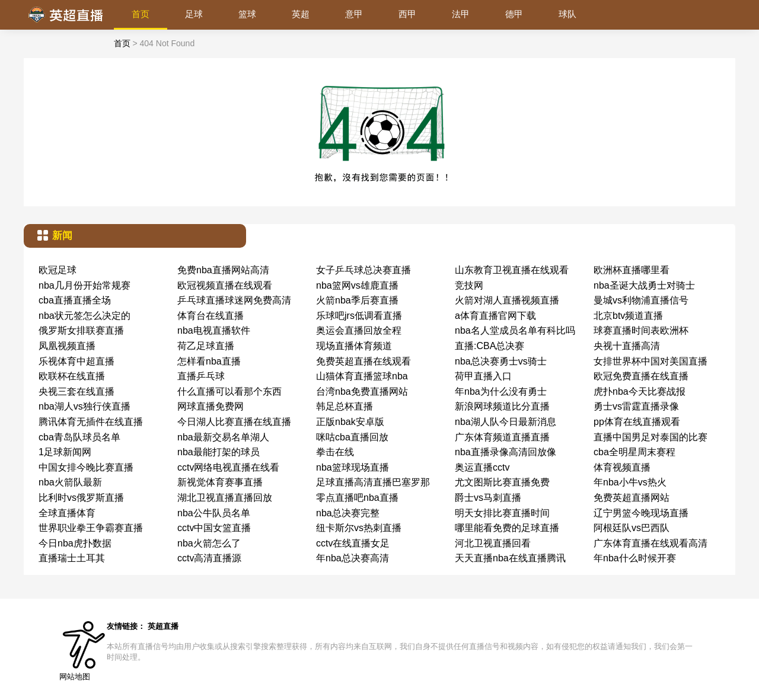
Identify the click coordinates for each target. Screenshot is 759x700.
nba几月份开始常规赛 (84, 285)
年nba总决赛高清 (353, 558)
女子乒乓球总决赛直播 (363, 270)
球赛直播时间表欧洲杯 (641, 330)
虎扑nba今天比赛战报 (640, 391)
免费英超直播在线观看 (363, 361)
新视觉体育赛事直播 (220, 482)
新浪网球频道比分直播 (502, 406)
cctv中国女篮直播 (214, 528)
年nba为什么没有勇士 (501, 391)
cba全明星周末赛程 (634, 452)
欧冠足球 (58, 270)
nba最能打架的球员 (219, 452)
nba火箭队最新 (70, 482)
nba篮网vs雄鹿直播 (357, 285)
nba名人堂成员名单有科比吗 (515, 330)
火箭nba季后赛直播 (357, 300)
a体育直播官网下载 (495, 316)
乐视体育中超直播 (76, 361)
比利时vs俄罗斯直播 (81, 498)
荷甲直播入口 (483, 376)
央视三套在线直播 (76, 391)
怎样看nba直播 (209, 361)
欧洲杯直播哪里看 (632, 270)
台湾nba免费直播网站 (362, 391)
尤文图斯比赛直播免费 (502, 482)
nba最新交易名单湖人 (223, 437)
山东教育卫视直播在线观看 (512, 270)
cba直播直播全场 (75, 300)
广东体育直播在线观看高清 (650, 543)
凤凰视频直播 (67, 346)
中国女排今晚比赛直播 (86, 467)
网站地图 (75, 677)
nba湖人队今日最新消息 (506, 422)
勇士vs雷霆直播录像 (636, 406)
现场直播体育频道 (354, 346)
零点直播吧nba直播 (357, 498)
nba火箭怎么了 (209, 543)
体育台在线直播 (211, 316)
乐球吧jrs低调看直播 (359, 316)
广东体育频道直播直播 (502, 437)
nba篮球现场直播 (353, 467)
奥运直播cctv (482, 467)
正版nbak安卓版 (350, 422)
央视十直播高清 (627, 346)
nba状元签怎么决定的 (84, 316)
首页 (141, 14)
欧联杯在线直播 (72, 376)
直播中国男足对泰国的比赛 (650, 437)
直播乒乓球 (201, 376)
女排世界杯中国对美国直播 (650, 361)
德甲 (514, 14)
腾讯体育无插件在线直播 (91, 422)
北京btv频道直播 (628, 316)
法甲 (461, 14)
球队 (567, 14)
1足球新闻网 (65, 452)
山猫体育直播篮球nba (362, 376)
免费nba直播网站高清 (223, 270)
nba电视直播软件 (214, 330)
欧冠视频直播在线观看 (225, 285)
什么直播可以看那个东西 (229, 391)
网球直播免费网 (211, 406)
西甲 (407, 14)
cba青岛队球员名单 (79, 437)
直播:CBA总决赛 (489, 346)
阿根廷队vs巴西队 (632, 528)
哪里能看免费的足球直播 (507, 528)
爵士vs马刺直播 (488, 498)
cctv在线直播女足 (353, 543)
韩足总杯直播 (345, 406)
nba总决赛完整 (348, 513)
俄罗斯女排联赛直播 (81, 330)
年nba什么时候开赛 (635, 558)
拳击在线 (335, 452)
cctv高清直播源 (209, 558)
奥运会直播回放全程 (359, 330)
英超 (301, 14)
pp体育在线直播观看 (637, 422)
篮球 (247, 14)
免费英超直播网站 (632, 498)
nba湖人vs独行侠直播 (84, 406)
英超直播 (163, 626)
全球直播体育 (67, 513)
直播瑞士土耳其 (72, 558)
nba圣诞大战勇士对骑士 (644, 285)
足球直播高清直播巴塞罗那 (373, 482)
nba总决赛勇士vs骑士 (501, 361)
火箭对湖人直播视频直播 (507, 300)
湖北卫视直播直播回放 (225, 498)
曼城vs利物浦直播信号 (641, 300)
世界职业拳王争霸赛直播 (91, 528)
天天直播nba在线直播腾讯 (510, 558)
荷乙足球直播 (206, 346)
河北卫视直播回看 (493, 543)
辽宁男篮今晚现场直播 (641, 513)
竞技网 (469, 285)
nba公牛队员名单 (214, 513)
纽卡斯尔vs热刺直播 (359, 528)
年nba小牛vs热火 (630, 482)
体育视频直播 (622, 467)
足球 (194, 14)
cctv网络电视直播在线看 (228, 467)
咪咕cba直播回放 (352, 437)
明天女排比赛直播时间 (502, 513)
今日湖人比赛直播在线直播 (234, 422)
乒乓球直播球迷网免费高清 (234, 300)
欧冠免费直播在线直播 (641, 376)
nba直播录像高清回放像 (506, 452)
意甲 (354, 14)
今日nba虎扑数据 (75, 543)
